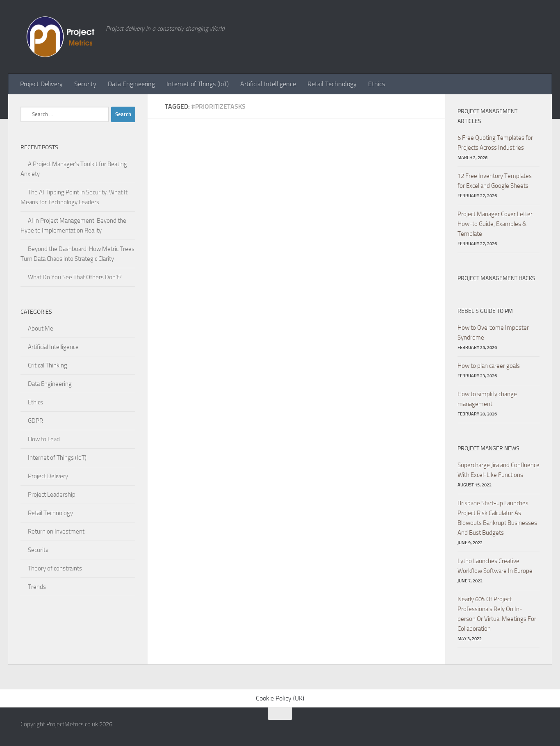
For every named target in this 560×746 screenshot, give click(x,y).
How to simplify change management (487, 399)
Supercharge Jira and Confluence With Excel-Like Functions (499, 470)
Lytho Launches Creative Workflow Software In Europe (495, 566)
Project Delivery (41, 84)
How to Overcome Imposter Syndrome (493, 333)
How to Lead (44, 439)
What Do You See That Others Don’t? (75, 277)
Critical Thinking (48, 365)
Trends (37, 587)
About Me (41, 329)
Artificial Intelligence (268, 84)
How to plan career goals (489, 366)
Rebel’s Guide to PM (485, 311)
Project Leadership (52, 495)
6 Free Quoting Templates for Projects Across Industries (495, 143)
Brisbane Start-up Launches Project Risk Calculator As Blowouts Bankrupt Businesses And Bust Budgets (497, 518)
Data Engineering (131, 84)
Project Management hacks (496, 278)
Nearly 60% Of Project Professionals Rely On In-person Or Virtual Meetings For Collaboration (497, 614)
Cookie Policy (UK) (280, 698)
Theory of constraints (55, 568)
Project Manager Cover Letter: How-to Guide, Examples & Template (496, 224)
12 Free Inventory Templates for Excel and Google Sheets (495, 181)
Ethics (377, 84)
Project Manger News (488, 448)
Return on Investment (56, 532)
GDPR (35, 421)
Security (85, 84)
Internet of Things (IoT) (198, 84)
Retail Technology (332, 84)
